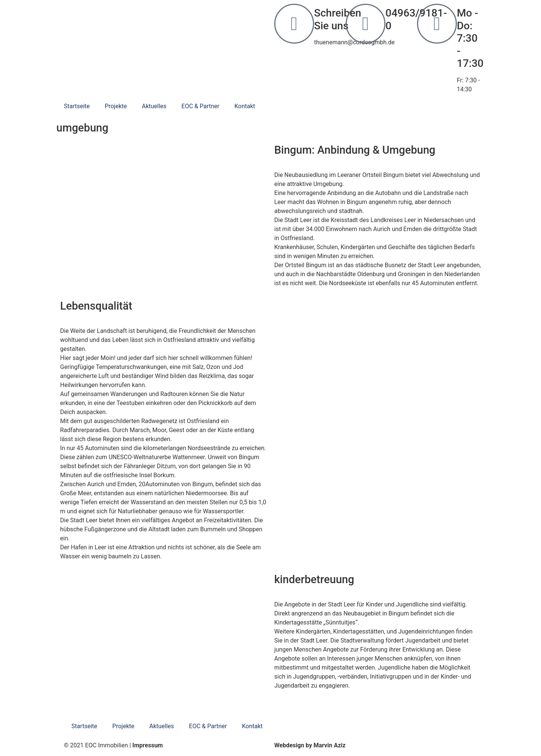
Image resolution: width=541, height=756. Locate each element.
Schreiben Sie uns (338, 19)
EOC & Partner (200, 106)
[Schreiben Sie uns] (294, 24)
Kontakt (245, 106)
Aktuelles (154, 106)
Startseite (77, 106)
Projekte (116, 106)
